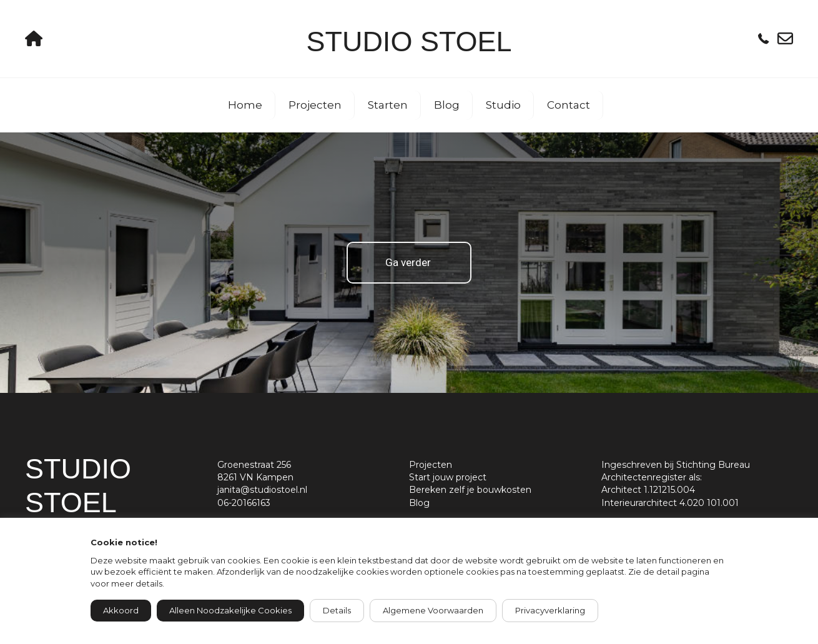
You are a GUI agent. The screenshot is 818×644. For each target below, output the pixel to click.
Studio (503, 105)
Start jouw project (448, 477)
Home (245, 105)
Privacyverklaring (550, 610)
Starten (388, 105)
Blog (447, 105)
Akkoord (121, 610)
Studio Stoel (409, 42)
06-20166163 (244, 503)
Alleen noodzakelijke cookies (230, 610)
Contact (569, 105)
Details (337, 610)
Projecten (315, 105)
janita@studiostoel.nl (262, 490)
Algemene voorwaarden (433, 610)
